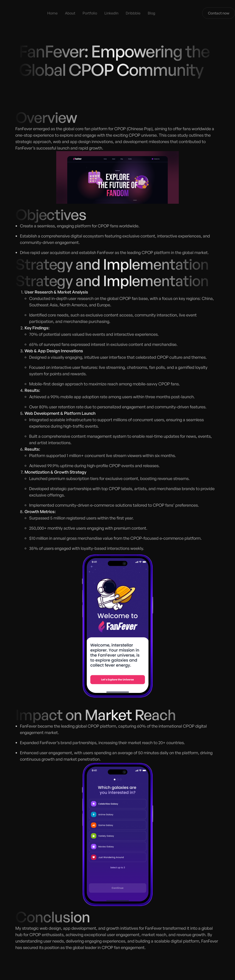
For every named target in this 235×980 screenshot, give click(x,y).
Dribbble (133, 13)
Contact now (219, 13)
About (70, 13)
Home (52, 13)
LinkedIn (111, 13)
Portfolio (90, 13)
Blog (151, 13)
